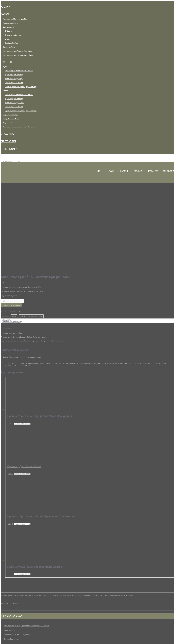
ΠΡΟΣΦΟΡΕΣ (9, 141)
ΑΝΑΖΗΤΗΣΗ (7, 161)
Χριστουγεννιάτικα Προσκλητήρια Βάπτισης (21, 87)
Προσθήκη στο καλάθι (11, 218)
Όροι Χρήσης (10, 543)
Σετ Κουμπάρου (9, 27)
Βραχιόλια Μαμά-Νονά (11, 119)
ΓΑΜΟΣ (5, 14)
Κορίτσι (6, 91)
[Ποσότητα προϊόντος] (12, 214)
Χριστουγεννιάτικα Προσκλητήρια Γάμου (18, 51)
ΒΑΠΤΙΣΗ (6, 62)
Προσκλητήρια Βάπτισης (14, 75)
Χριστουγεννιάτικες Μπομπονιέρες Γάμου (18, 55)
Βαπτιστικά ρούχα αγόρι (14, 79)
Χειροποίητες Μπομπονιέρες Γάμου (16, 19)
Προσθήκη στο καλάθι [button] (22, 336)
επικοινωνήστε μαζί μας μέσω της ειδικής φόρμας (83, 575)
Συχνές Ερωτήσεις (11, 551)
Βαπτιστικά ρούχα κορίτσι (15, 103)
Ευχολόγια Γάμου (9, 47)
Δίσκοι (8, 39)
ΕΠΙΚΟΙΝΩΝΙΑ (9, 149)
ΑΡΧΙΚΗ (6, 7)
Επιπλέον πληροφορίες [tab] (12, 234)
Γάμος (14, 229)
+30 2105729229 (68, 640)
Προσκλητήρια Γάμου (11, 23)
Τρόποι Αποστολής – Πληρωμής (17, 547)
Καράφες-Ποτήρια (12, 43)
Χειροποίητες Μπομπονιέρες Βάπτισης (19, 71)
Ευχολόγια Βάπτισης (10, 115)
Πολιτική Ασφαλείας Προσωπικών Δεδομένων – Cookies (27, 538)
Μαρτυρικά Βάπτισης (11, 123)
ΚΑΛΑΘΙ (16, 161)
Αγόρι (5, 67)
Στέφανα (8, 31)
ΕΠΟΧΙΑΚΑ (7, 134)
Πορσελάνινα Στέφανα (13, 35)
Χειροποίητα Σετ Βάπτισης (15, 83)
